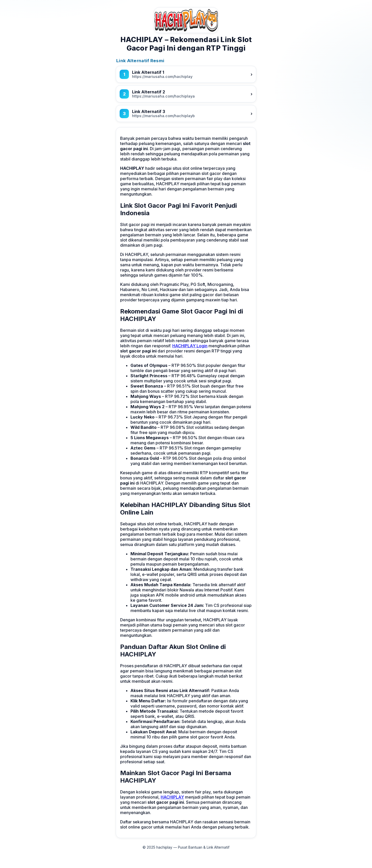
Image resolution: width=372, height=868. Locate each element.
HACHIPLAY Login (190, 346)
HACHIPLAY (172, 797)
